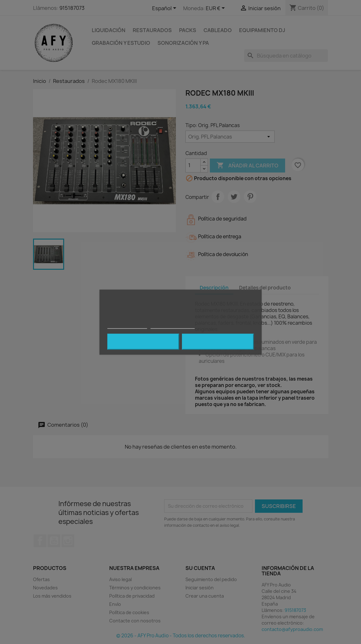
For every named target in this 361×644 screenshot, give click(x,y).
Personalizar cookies (173, 325)
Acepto (218, 342)
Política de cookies (127, 325)
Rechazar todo (143, 342)
